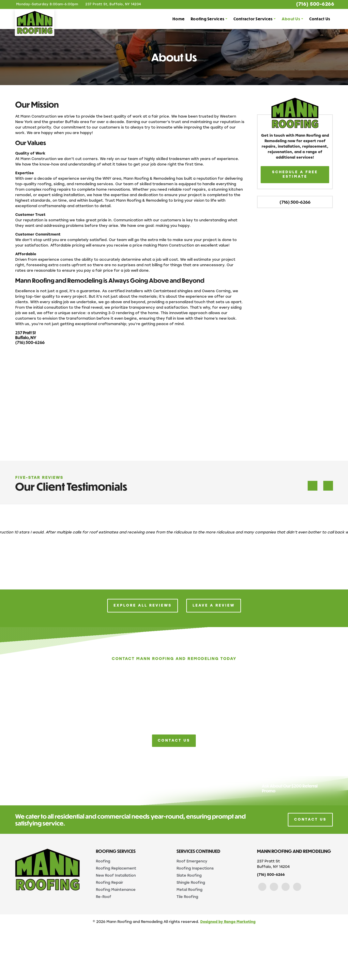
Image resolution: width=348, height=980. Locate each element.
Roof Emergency (192, 862)
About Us (291, 19)
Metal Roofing (190, 890)
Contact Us (319, 19)
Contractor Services (253, 19)
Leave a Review (214, 606)
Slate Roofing (189, 876)
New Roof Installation (116, 876)
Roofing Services (207, 19)
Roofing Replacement (116, 869)
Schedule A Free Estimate (295, 175)
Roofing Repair (110, 883)
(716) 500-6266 (313, 4)
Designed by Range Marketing (228, 922)
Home (178, 19)
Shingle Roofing (191, 883)
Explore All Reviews (143, 606)
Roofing (103, 862)
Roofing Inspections (195, 869)
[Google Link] (286, 887)
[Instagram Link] (274, 887)
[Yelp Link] (298, 887)
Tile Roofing (187, 897)
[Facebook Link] (262, 887)
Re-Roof (104, 897)
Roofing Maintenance (116, 890)
